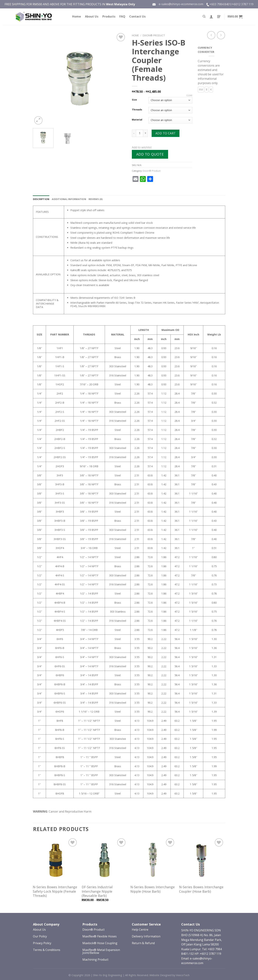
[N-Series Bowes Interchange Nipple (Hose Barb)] (153, 860)
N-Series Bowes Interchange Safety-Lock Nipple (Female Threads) (55, 891)
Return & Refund (143, 943)
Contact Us (137, 16)
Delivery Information (146, 936)
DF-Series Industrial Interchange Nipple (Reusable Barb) (97, 891)
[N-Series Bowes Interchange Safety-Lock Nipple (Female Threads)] (55, 860)
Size (134, 100)
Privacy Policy (42, 943)
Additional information (69, 199)
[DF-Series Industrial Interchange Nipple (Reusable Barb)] (104, 860)
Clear (189, 95)
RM (201, 89)
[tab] (41, 199)
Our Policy (40, 936)
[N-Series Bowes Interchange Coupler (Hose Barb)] (202, 860)
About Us (92, 16)
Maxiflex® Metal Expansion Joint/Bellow (101, 951)
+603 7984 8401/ (221, 4)
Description (41, 199)
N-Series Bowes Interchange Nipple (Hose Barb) (153, 889)
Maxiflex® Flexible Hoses (100, 936)
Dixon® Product (154, 35)
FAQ (122, 16)
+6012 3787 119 (243, 4)
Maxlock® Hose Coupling (100, 943)
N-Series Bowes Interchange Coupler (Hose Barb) (201, 889)
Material (137, 120)
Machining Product (95, 960)
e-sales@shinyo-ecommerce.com (178, 4)
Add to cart (166, 133)
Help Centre (140, 930)
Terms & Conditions (47, 950)
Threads (137, 110)
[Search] (204, 16)
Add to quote (150, 154)
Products (109, 16)
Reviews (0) (96, 199)
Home (77, 16)
